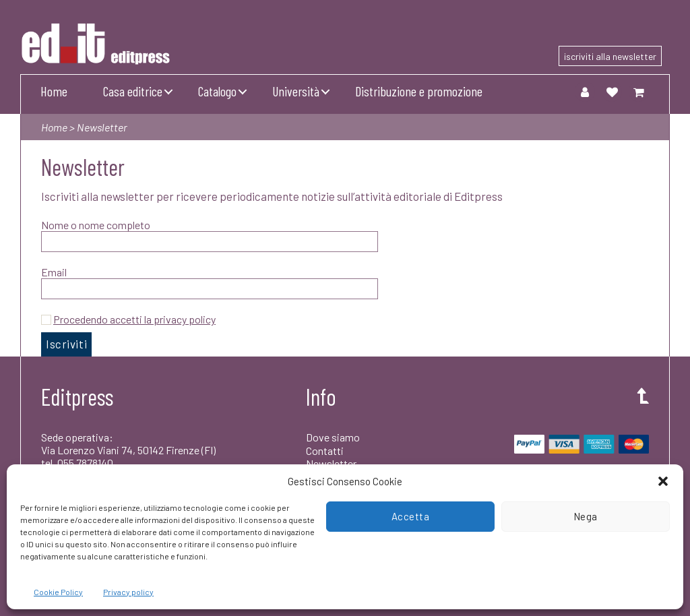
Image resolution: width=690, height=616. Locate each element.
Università (296, 91)
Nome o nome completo (96, 225)
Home (54, 91)
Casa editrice (133, 91)
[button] (663, 481)
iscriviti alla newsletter (610, 56)
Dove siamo (333, 437)
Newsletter (331, 463)
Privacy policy (128, 592)
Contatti (325, 451)
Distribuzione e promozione (419, 91)
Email (54, 272)
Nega (586, 516)
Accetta (411, 516)
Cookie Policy (58, 592)
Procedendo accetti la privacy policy (134, 319)
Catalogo (217, 91)
